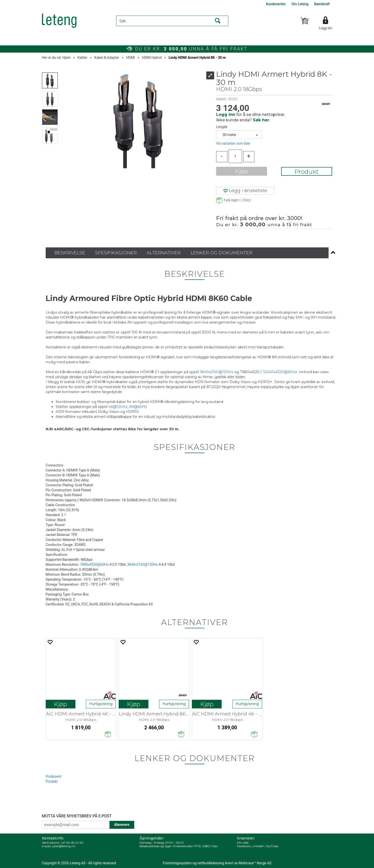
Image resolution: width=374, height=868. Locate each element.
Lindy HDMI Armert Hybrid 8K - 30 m (197, 58)
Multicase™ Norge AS (255, 863)
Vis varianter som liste (233, 143)
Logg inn (326, 28)
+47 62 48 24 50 (72, 843)
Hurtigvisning (101, 704)
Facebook (244, 846)
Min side (243, 843)
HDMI (131, 58)
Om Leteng (300, 4)
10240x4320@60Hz (280, 372)
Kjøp (242, 171)
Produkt (307, 172)
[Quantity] (235, 156)
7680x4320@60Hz (94, 565)
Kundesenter (276, 4)
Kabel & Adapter (107, 58)
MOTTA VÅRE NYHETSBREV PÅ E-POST (77, 816)
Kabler (82, 58)
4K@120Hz (118, 407)
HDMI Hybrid (152, 58)
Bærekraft (322, 4)
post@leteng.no (64, 846)
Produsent (54, 776)
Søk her (261, 120)
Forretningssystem (177, 863)
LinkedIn (258, 846)
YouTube (272, 846)
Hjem (66, 58)
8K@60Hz (138, 407)
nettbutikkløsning (211, 863)
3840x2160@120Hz (217, 372)
